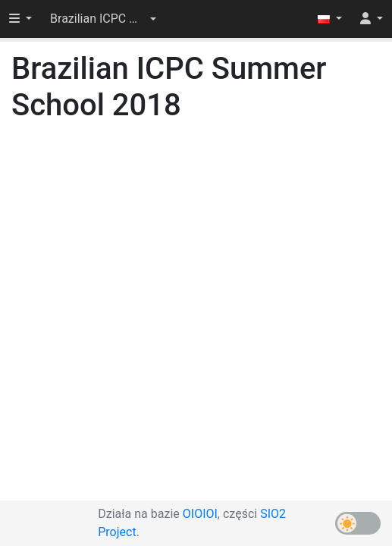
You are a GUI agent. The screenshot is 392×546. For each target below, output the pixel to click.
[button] (103, 19)
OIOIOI (200, 514)
